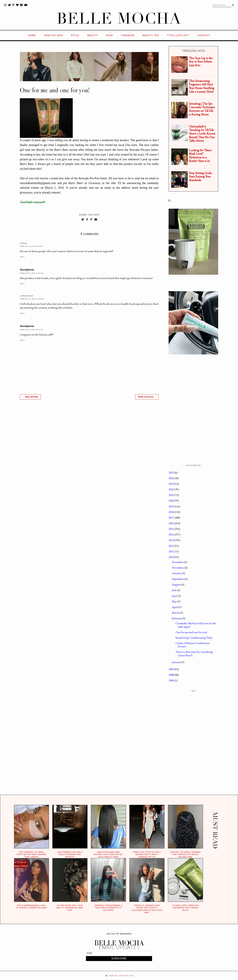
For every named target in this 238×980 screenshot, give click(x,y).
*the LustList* (178, 35)
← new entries (30, 397)
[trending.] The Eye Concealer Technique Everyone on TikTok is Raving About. (202, 109)
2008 (171, 675)
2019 (171, 506)
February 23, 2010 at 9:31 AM (31, 330)
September (178, 579)
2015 (171, 529)
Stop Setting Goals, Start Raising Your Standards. (201, 176)
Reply (22, 257)
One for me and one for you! (191, 632)
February (177, 618)
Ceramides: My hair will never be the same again (196, 625)
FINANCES (128, 35)
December (178, 562)
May (175, 601)
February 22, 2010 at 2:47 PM (32, 273)
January (177, 662)
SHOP (109, 35)
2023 (171, 484)
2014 (171, 534)
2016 (171, 523)
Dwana (24, 243)
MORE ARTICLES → (147, 397)
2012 (171, 546)
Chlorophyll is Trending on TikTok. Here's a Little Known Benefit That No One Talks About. (202, 133)
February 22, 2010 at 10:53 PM (32, 299)
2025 (171, 472)
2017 (171, 518)
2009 (171, 669)
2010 (171, 557)
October (177, 573)
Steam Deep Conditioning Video (194, 638)
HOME (32, 35)
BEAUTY (92, 35)
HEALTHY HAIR (53, 35)
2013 (171, 540)
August (177, 584)
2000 (171, 680)
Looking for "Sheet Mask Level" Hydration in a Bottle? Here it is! (200, 156)
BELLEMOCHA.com (124, 976)
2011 (171, 551)
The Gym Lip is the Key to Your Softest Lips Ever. (201, 62)
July (174, 590)
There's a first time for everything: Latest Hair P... (194, 653)
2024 (171, 478)
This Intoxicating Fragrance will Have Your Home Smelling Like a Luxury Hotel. (202, 86)
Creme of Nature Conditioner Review (193, 645)
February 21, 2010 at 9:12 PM (31, 246)
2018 (171, 512)
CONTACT (204, 35)
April (175, 607)
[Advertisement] (89, 449)
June (175, 596)
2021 (171, 495)
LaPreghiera (27, 296)
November (178, 568)
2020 (171, 501)
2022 (171, 489)
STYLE (75, 35)
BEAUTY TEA (151, 35)
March (176, 613)
